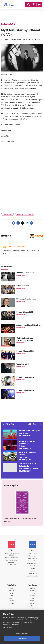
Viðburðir (32, 596)
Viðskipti (12, 591)
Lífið (12, 596)
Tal (32, 608)
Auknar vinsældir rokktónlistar (29, 325)
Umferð (32, 569)
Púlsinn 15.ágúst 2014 (25, 312)
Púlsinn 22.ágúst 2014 (25, 377)
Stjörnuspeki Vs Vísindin (26, 299)
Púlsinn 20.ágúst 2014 (25, 391)
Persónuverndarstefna (12, 558)
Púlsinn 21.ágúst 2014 (25, 351)
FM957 (32, 603)
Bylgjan (32, 601)
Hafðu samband (32, 558)
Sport (12, 593)
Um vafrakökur (32, 574)
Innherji (32, 588)
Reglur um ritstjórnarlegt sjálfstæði (12, 554)
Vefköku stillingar (22, 633)
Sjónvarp (12, 601)
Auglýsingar (32, 556)
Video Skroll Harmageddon (25, 214)
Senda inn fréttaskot (32, 576)
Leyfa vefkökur (22, 639)
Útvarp (12, 603)
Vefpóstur (32, 571)
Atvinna (32, 593)
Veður (32, 598)
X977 (32, 606)
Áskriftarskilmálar (32, 564)
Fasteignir (32, 591)
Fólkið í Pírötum (23, 286)
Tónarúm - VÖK (23, 364)
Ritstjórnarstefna (32, 561)
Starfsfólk (32, 566)
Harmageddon (7, 214)
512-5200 (34, 553)
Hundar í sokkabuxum (25, 273)
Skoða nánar (8, 627)
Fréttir (12, 588)
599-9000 (13, 565)
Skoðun (12, 598)
